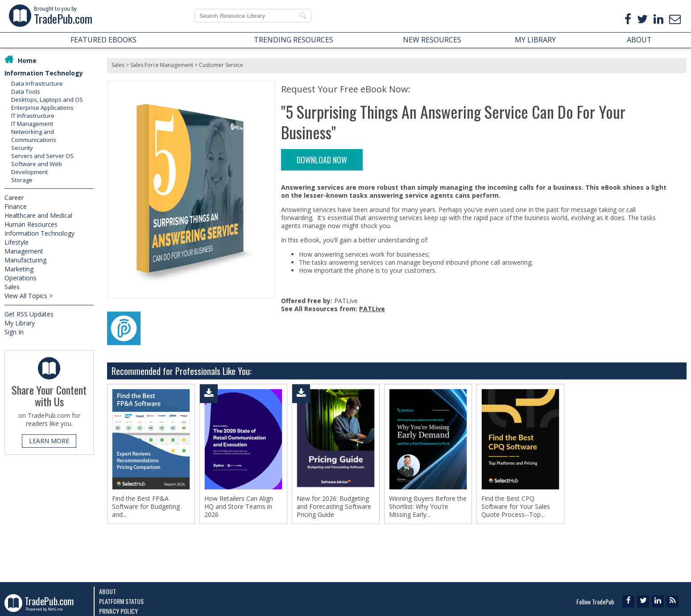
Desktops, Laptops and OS (47, 100)
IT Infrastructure (33, 116)
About (108, 591)
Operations (21, 278)
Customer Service (221, 65)
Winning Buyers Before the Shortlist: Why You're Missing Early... (428, 507)
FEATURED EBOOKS (103, 40)
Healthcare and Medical (38, 215)
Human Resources (31, 224)
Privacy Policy (118, 611)
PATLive (372, 309)
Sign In (14, 332)
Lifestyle (17, 242)
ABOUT (639, 40)
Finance (16, 206)
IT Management (32, 124)
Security (22, 148)
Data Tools (26, 92)
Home (27, 60)
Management (24, 251)
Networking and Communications (34, 136)
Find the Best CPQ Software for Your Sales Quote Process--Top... (516, 507)
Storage (22, 180)
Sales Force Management (162, 65)
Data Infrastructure (37, 83)
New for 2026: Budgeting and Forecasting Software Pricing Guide (334, 507)
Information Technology (44, 73)
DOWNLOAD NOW (322, 160)
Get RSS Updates (29, 314)
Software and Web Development (37, 168)
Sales (12, 287)
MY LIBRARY (535, 40)
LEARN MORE (49, 441)
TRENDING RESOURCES (294, 40)
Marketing (19, 269)
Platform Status (121, 601)
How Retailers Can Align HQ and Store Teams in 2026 (239, 507)
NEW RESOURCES (432, 40)
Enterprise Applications (42, 108)
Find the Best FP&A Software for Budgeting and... (146, 507)
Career (14, 198)
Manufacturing (25, 260)
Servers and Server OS (42, 156)
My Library (20, 323)
